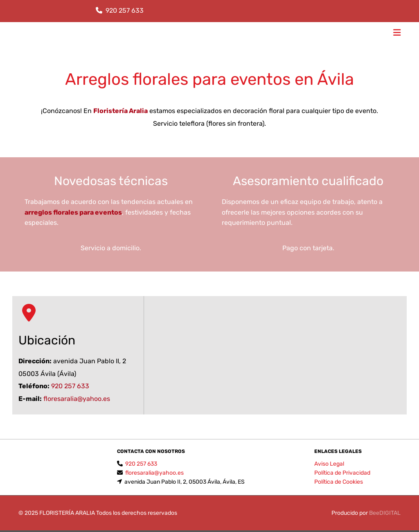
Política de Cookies (339, 482)
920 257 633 (125, 10)
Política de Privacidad (342, 473)
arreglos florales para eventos (73, 212)
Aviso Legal (329, 464)
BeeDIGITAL (385, 513)
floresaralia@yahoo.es (77, 399)
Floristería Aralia (121, 111)
